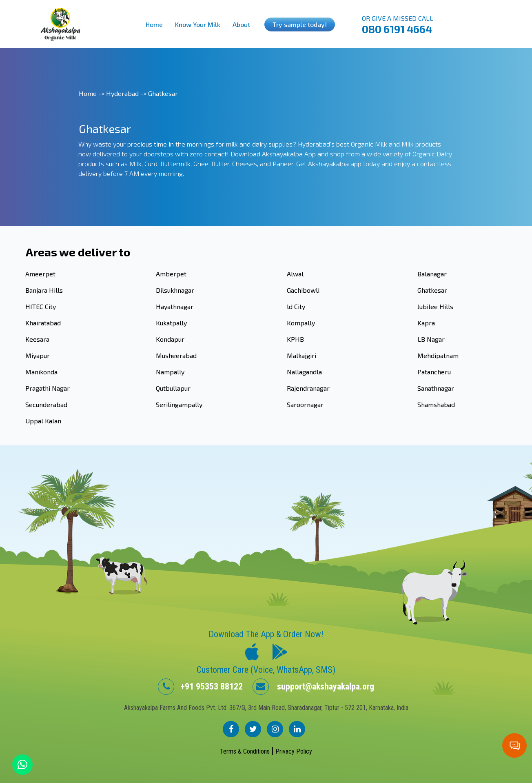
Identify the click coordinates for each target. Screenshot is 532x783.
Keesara (37, 339)
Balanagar (432, 274)
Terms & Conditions (246, 751)
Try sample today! (300, 24)
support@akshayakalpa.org (313, 686)
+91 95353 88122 (200, 687)
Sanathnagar (436, 388)
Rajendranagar (308, 388)
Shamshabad (436, 404)
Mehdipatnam (438, 355)
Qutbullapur (173, 388)
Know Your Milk (198, 24)
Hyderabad (122, 93)
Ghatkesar (432, 290)
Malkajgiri (301, 355)
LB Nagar (431, 339)
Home (154, 24)
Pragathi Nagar (48, 388)
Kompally (301, 323)
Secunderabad (46, 404)
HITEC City (41, 306)
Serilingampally (179, 404)
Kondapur (170, 339)
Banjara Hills (44, 290)
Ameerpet (40, 274)
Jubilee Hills (435, 306)
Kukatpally (171, 323)
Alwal (295, 274)
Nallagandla (304, 372)
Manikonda (41, 372)
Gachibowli (303, 290)
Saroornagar (305, 404)
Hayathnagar (175, 306)
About (241, 24)
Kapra (426, 323)
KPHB (295, 339)
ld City (296, 306)
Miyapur (38, 355)
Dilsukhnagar (175, 290)
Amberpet (171, 274)
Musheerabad (176, 355)
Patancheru (434, 372)
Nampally (170, 372)
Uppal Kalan (43, 421)
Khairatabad (43, 323)
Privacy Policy (294, 751)
